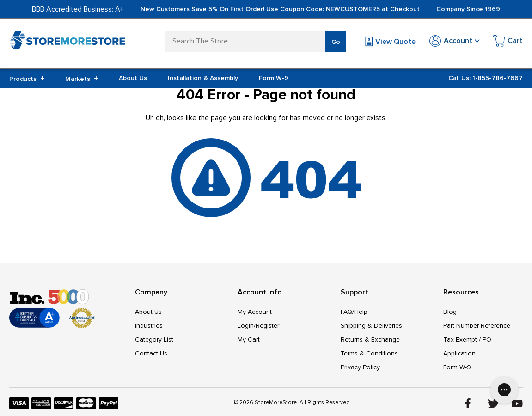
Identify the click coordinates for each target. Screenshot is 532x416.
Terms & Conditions (369, 353)
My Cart (249, 340)
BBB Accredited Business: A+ (78, 9)
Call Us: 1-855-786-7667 (486, 78)
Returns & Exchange (370, 340)
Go (336, 42)
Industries (149, 326)
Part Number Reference (477, 326)
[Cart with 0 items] (508, 42)
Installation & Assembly (203, 78)
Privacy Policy (360, 367)
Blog (450, 312)
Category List (154, 340)
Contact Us (151, 353)
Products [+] (27, 79)
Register (267, 326)
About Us (133, 78)
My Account (255, 312)
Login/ (247, 326)
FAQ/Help (354, 312)
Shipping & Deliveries (371, 326)
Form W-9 (274, 78)
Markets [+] (82, 79)
